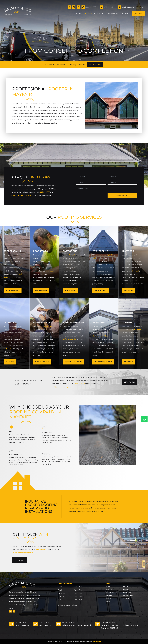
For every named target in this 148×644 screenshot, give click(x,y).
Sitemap (126, 599)
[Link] (69, 7)
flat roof (72, 255)
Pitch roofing (101, 291)
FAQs (108, 602)
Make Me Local (97, 641)
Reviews (109, 599)
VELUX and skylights (103, 362)
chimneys (7, 349)
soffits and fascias (70, 339)
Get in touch (95, 65)
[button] (91, 14)
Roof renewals (13, 291)
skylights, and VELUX (101, 336)
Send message (121, 196)
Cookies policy (128, 595)
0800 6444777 (54, 65)
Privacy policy (128, 592)
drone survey (47, 326)
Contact (126, 586)
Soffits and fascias (73, 362)
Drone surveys (42, 362)
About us (109, 589)
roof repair (50, 271)
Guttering (129, 362)
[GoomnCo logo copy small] (18, 11)
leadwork (136, 271)
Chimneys (10, 362)
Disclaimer (127, 589)
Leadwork (129, 291)
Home (108, 586)
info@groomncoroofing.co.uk (21, 195)
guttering (137, 330)
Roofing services (112, 592)
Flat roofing (71, 291)
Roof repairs (41, 291)
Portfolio (109, 595)
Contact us (20, 560)
